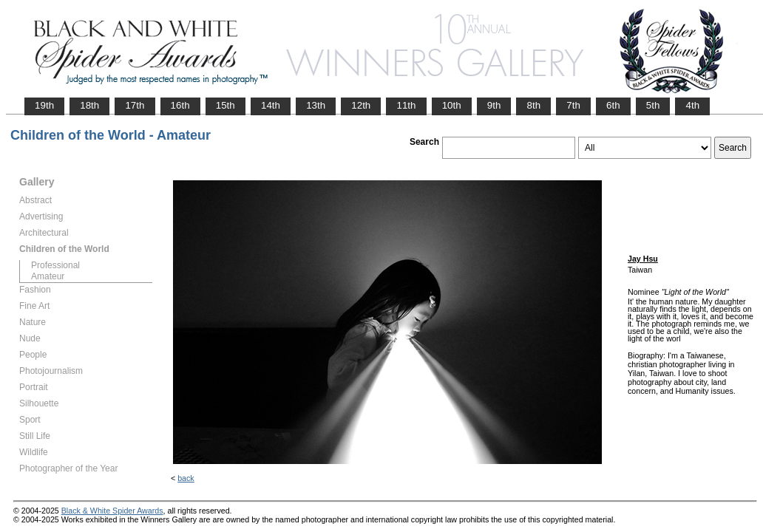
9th (494, 105)
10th (452, 105)
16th (180, 105)
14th (271, 105)
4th (692, 105)
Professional (55, 265)
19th (44, 105)
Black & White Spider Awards (112, 511)
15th (225, 105)
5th (653, 105)
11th (406, 105)
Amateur (48, 276)
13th (316, 105)
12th (361, 105)
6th (613, 105)
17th (135, 105)
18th (89, 105)
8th (533, 105)
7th (573, 105)
